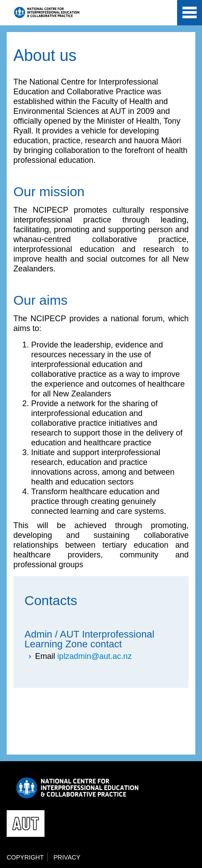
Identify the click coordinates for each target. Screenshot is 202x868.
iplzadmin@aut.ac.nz (95, 656)
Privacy (67, 857)
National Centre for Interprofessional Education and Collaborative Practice (47, 12)
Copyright (25, 857)
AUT (163, 14)
